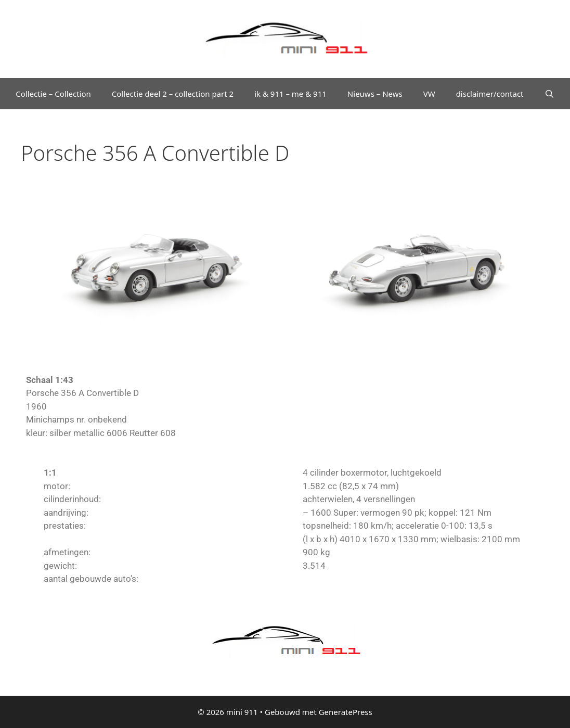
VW (429, 94)
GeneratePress (346, 712)
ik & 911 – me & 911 (290, 94)
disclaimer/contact (490, 94)
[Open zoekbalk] (549, 94)
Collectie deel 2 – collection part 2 (173, 94)
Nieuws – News (375, 94)
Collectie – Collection (53, 94)
